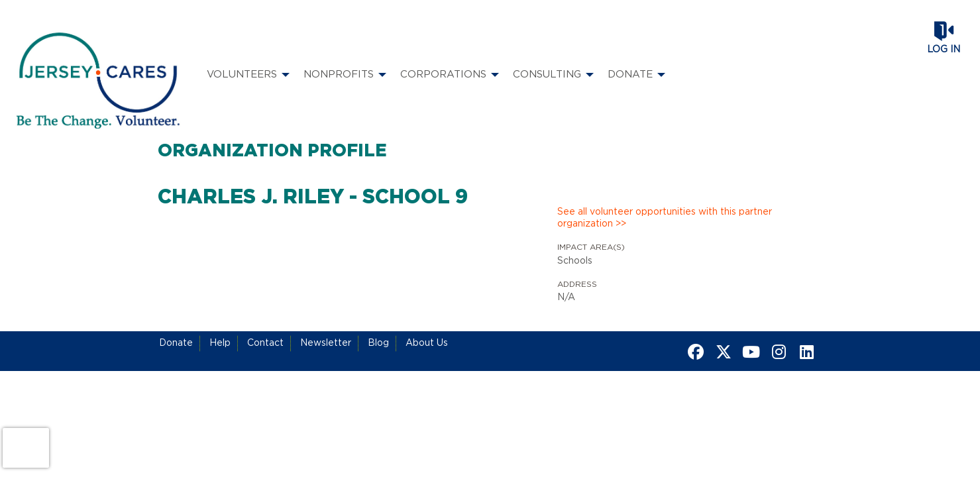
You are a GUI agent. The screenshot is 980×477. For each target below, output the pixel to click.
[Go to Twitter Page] (722, 352)
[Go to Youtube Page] (749, 352)
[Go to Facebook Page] (694, 352)
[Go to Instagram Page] (777, 352)
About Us (427, 343)
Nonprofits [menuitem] (339, 75)
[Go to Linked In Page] (805, 352)
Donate (176, 343)
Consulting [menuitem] (547, 75)
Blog (378, 343)
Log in (944, 50)
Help (220, 343)
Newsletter (326, 343)
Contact (265, 343)
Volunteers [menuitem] (242, 75)
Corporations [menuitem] (443, 75)
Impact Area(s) (591, 247)
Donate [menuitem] (630, 75)
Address (577, 284)
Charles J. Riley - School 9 (313, 197)
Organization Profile (272, 151)
